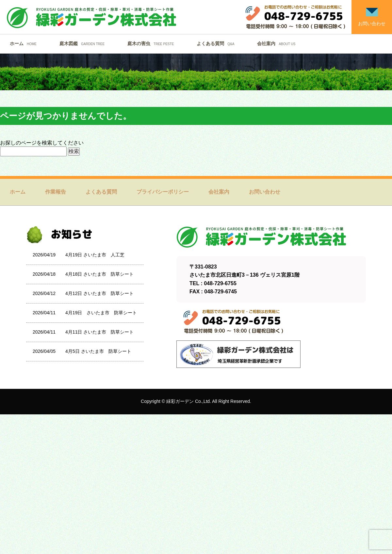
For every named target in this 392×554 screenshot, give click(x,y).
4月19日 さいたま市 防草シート (101, 313)
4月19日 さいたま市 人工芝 (95, 255)
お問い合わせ (265, 192)
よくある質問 (217, 43)
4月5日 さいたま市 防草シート (98, 351)
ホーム (25, 43)
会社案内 (278, 43)
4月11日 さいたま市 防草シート (99, 332)
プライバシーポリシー (163, 192)
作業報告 (56, 192)
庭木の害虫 (152, 43)
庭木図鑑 (84, 43)
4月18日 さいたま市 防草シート (99, 274)
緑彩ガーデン (180, 401)
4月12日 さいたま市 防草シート (99, 293)
